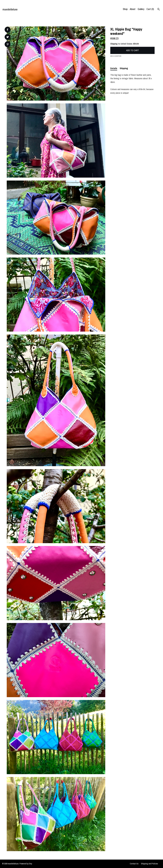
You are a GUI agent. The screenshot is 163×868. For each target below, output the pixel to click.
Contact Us (134, 864)
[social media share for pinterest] (8, 45)
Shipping (124, 68)
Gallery (141, 9)
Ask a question (116, 56)
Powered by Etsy (26, 864)
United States (126, 44)
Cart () (150, 9)
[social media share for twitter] (8, 37)
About (133, 9)
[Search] (159, 10)
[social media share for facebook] (7, 30)
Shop (125, 9)
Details (114, 68)
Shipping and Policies (149, 864)
